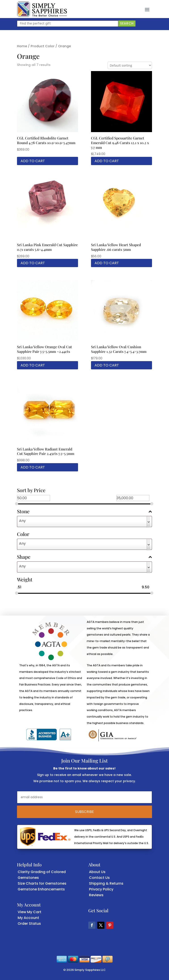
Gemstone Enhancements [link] (41, 889)
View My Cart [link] (30, 912)
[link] (42, 9)
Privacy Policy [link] (101, 889)
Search (127, 23)
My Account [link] (28, 918)
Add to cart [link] (33, 161)
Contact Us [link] (99, 878)
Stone (85, 512)
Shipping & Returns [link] (106, 883)
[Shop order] (130, 65)
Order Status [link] (29, 924)
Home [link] (22, 46)
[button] (147, 9)
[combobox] (85, 522)
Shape (85, 557)
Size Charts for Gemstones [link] (42, 883)
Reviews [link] (96, 895)
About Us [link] (97, 872)
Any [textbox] (22, 521)
